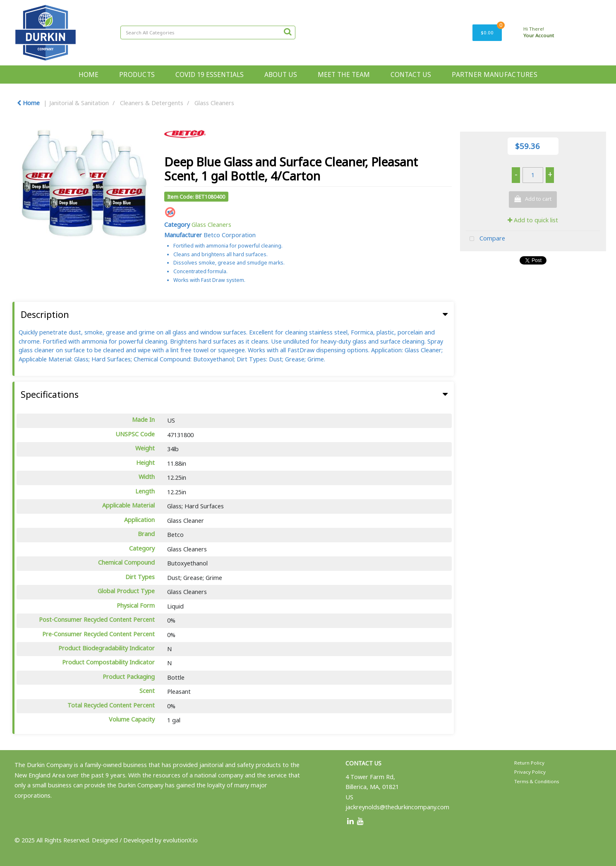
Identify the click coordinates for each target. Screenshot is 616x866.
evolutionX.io (180, 840)
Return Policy (529, 763)
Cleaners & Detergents (152, 103)
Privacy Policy (530, 772)
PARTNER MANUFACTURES (495, 75)
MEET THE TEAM (344, 75)
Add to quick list (533, 220)
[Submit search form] (288, 31)
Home (28, 103)
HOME (89, 75)
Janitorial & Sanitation (79, 103)
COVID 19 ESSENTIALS (210, 75)
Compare (485, 239)
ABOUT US (281, 75)
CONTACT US (411, 75)
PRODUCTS (137, 75)
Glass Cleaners (214, 103)
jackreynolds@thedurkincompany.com (397, 807)
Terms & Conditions (537, 781)
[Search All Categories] (208, 32)
